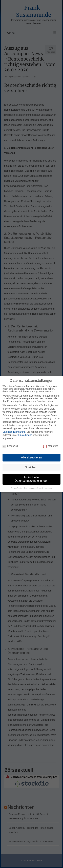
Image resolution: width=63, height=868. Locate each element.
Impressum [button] (48, 489)
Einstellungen (25, 436)
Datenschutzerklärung (14, 432)
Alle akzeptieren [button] (32, 458)
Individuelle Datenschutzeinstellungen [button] (31, 480)
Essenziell (10, 447)
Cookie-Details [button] (17, 489)
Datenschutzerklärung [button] (33, 489)
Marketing (51, 447)
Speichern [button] (32, 468)
